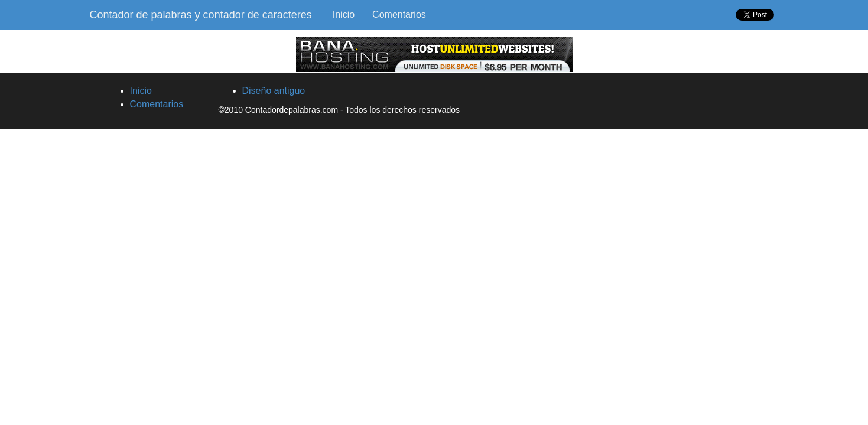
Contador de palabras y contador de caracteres (201, 15)
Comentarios (399, 14)
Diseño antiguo (274, 91)
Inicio (344, 14)
